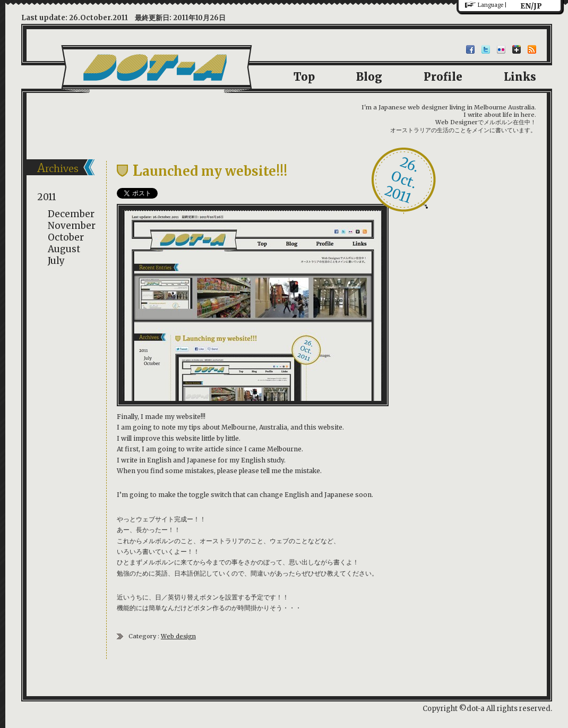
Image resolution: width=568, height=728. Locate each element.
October (66, 237)
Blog (369, 77)
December (71, 214)
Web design (178, 636)
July (56, 261)
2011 (47, 197)
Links (520, 77)
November (72, 226)
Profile (443, 77)
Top (304, 77)
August (64, 249)
